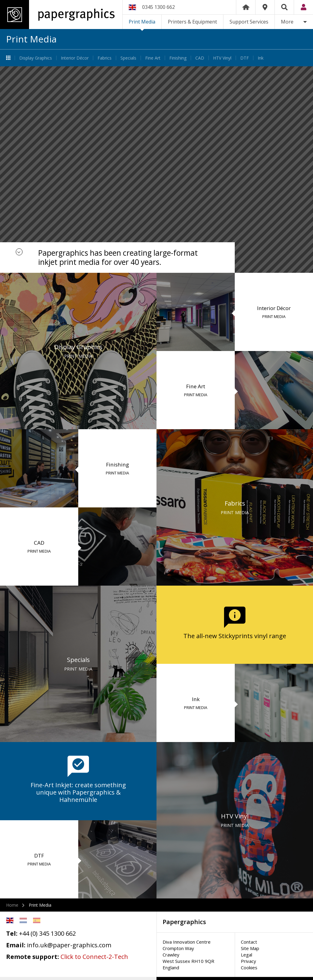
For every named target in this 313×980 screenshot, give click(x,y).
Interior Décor (75, 58)
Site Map (250, 948)
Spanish (37, 920)
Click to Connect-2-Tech (94, 957)
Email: (16, 945)
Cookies (249, 967)
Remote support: (33, 957)
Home (246, 7)
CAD (200, 58)
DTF (245, 58)
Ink (261, 58)
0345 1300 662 (158, 7)
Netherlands (23, 920)
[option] (156, 170)
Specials (128, 58)
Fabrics (105, 58)
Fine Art (153, 58)
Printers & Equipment (192, 22)
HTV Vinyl (222, 58)
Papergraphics (57, 15)
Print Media (142, 22)
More (287, 22)
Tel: (12, 933)
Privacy (249, 961)
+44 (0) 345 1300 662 (47, 933)
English (10, 920)
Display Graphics (36, 58)
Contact (249, 942)
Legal (247, 955)
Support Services (249, 22)
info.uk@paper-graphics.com (69, 945)
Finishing (178, 58)
